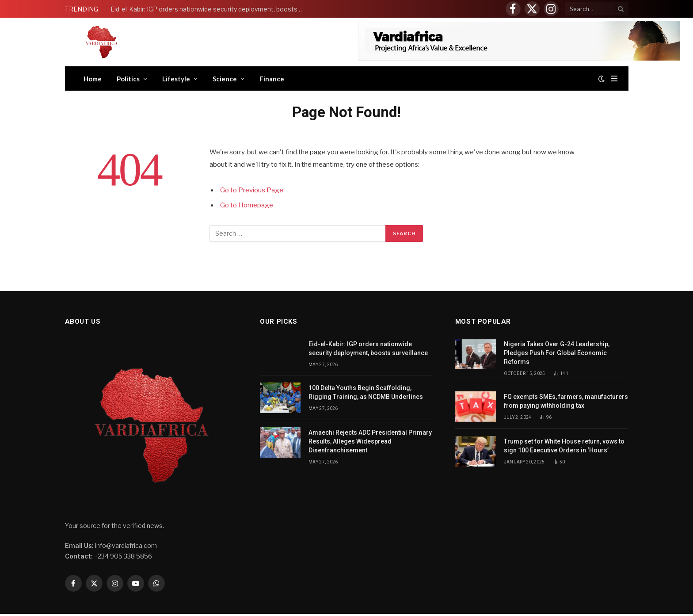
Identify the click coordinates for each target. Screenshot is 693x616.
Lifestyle (176, 79)
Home (93, 79)
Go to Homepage (247, 205)
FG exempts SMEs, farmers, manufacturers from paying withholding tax (566, 401)
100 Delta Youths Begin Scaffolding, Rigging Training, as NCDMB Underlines (366, 392)
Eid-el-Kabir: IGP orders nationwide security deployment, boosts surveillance (210, 9)
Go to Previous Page (252, 190)
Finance (272, 79)
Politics (128, 79)
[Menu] (614, 78)
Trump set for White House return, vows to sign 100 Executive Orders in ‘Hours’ (564, 446)
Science (225, 79)
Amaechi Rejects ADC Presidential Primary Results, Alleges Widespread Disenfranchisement (370, 441)
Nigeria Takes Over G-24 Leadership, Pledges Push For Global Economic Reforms (557, 353)
